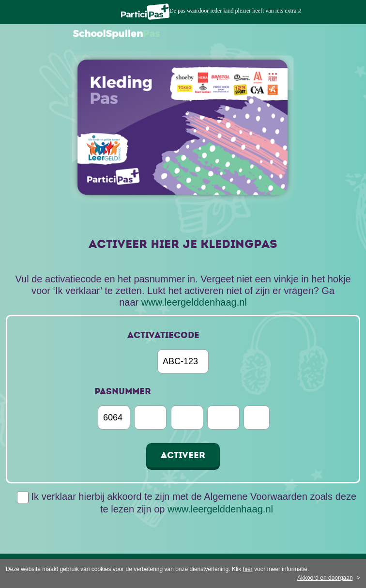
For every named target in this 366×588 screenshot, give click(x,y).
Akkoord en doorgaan (325, 578)
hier (248, 569)
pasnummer (123, 391)
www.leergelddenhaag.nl (194, 302)
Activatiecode (163, 335)
